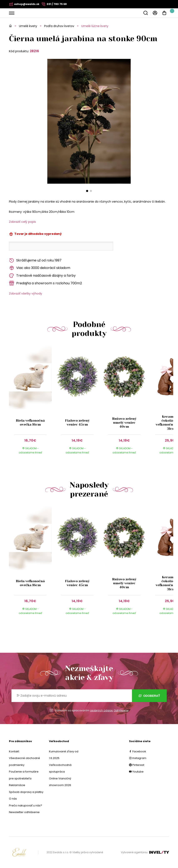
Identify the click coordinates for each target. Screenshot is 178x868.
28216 (34, 51)
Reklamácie (17, 785)
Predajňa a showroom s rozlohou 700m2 (45, 283)
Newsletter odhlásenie (24, 812)
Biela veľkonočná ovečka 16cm (30, 422)
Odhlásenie (121, 710)
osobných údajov (101, 710)
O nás (13, 799)
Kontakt (14, 751)
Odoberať (149, 696)
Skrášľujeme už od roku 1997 (35, 261)
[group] (32, 404)
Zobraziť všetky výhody (26, 293)
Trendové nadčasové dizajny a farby (42, 276)
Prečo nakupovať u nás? (26, 805)
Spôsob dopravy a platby (26, 792)
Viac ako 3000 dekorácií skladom (40, 268)
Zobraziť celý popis (22, 222)
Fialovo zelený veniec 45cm (77, 422)
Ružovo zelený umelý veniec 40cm (124, 423)
